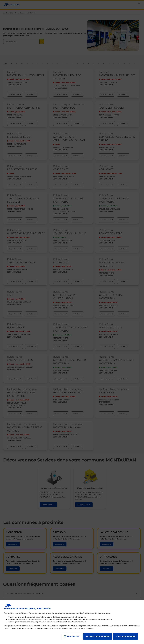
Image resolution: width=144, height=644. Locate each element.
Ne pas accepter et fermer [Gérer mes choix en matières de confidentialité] (98, 636)
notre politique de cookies (84, 628)
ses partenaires (40, 613)
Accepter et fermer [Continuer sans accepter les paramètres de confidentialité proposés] (127, 636)
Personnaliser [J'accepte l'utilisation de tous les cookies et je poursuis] (73, 636)
